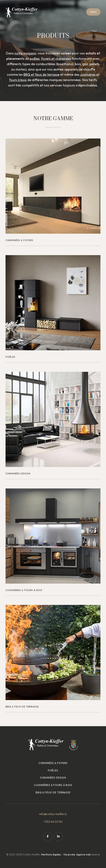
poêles (35, 59)
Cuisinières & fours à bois (53, 785)
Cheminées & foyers (53, 763)
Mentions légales (51, 854)
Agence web (83, 854)
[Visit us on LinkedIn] (58, 836)
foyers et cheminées (56, 59)
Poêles (53, 770)
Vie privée (69, 854)
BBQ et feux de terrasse (41, 75)
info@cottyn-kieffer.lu (53, 814)
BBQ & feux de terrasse (53, 792)
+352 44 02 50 (53, 822)
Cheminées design (53, 778)
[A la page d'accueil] (22, 12)
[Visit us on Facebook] (48, 836)
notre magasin (25, 53)
